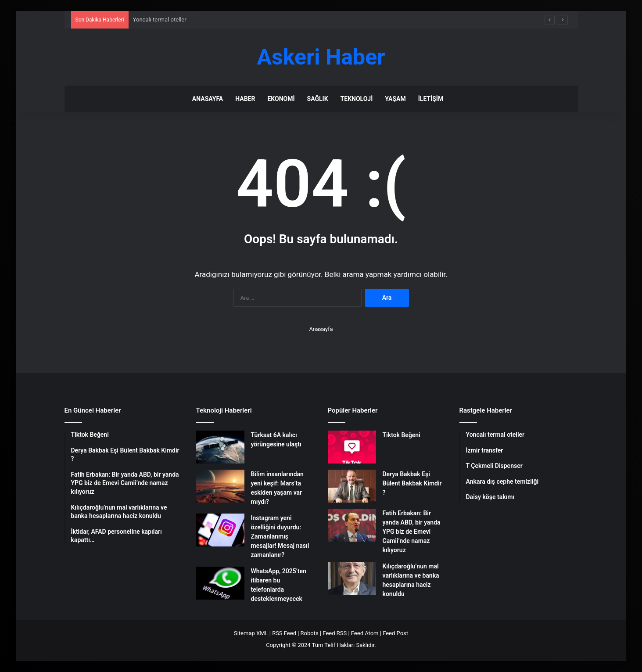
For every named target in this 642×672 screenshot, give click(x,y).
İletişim (431, 99)
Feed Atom (365, 633)
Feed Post (395, 633)
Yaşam (395, 99)
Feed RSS (335, 633)
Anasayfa (208, 99)
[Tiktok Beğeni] (352, 447)
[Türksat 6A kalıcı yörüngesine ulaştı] (220, 447)
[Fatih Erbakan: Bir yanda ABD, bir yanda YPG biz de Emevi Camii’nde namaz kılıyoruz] (352, 525)
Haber (245, 99)
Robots (310, 633)
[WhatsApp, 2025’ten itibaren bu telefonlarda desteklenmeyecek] (220, 583)
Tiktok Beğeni (402, 435)
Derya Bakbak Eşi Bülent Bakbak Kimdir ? (412, 483)
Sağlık (318, 99)
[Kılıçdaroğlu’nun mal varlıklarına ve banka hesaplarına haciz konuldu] (352, 578)
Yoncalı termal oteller (160, 20)
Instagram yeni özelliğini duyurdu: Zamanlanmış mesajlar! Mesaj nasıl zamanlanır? (280, 536)
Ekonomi (281, 99)
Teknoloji (357, 99)
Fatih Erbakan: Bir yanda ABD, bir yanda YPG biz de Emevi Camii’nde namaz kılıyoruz (412, 532)
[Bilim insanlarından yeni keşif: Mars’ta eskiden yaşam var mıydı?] (220, 486)
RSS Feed (284, 633)
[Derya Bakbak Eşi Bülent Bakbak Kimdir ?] (352, 486)
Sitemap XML (251, 633)
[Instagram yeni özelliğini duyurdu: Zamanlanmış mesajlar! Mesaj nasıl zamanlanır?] (220, 530)
